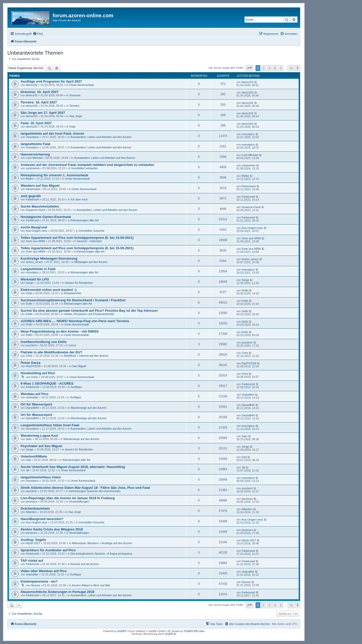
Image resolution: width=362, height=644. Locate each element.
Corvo (72, 345)
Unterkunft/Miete (34, 456)
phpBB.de (171, 634)
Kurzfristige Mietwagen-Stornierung (49, 258)
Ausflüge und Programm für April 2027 (51, 81)
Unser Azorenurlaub (81, 85)
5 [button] (281, 68)
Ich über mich (79, 199)
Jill (28, 470)
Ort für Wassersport (36, 404)
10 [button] (291, 68)
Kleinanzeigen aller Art (85, 220)
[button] (249, 68)
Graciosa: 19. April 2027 (40, 92)
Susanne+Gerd (35, 210)
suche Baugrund (34, 227)
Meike (30, 179)
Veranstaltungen (79, 501)
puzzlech (31, 345)
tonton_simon (34, 262)
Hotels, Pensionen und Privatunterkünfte (89, 314)
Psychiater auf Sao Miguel (41, 446)
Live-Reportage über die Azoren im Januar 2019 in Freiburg (68, 498)
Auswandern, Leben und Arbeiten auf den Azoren (101, 137)
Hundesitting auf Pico (38, 373)
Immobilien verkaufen (85, 168)
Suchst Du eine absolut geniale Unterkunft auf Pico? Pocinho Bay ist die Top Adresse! (89, 311)
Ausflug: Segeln (33, 540)
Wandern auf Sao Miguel (40, 186)
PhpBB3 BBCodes (194, 631)
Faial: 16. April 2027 (36, 123)
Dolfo (29, 293)
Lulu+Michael (34, 158)
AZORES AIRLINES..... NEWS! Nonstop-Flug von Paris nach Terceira (75, 321)
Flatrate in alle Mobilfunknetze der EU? (51, 352)
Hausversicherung (35, 154)
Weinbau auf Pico (35, 394)
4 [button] (275, 68)
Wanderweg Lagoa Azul (39, 436)
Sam (29, 439)
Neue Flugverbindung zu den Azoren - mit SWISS (60, 331)
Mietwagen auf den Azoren (91, 262)
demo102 (32, 85)
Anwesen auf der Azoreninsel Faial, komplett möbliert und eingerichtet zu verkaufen (87, 165)
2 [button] (263, 68)
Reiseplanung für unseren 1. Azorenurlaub (54, 175)
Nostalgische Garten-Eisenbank (46, 217)
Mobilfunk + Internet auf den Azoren (86, 356)
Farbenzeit (33, 199)
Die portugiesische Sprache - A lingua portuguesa (102, 554)
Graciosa (75, 95)
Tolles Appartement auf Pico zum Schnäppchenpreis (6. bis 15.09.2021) (77, 238)
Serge (30, 283)
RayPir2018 (33, 366)
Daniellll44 (32, 408)
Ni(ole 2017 (33, 543)
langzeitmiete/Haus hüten (41, 477)
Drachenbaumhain (35, 508)
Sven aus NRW (35, 241)
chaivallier (32, 397)
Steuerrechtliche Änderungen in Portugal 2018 (57, 592)
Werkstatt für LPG (35, 279)
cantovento (33, 168)
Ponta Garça (31, 363)
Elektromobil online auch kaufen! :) (49, 290)
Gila (28, 460)
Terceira (74, 106)
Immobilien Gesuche (92, 231)
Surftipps (76, 387)
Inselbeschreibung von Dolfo (44, 342)
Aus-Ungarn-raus (37, 231)
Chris (29, 356)
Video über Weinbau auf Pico (44, 571)
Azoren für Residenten (79, 283)
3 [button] (269, 68)
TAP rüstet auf (32, 561)
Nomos (36, 585)
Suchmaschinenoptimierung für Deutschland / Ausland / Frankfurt (73, 300)
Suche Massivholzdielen (40, 206)
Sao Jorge (76, 116)
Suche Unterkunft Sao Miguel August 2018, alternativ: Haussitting (73, 467)
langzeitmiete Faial (35, 144)
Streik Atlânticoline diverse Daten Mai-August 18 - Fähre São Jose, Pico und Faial (85, 488)
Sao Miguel (79, 366)
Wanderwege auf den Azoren (88, 408)
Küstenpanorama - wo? (39, 581)
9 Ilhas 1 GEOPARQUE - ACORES (47, 383)
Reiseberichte (73, 293)
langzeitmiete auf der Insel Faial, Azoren (52, 133)
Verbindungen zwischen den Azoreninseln (95, 491)
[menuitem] (38, 34)
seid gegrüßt (31, 196)
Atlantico (31, 512)
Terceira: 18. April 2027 (39, 102)
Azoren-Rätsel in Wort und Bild (91, 585)
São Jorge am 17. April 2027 (43, 113)
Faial (72, 127)
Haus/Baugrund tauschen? (42, 519)
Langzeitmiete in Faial (38, 269)
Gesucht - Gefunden (89, 241)
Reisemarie (33, 189)
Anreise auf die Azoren (85, 564)
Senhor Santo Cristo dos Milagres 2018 (52, 529)
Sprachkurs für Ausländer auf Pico (48, 550)
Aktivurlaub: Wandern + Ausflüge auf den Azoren (102, 543)
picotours (32, 501)
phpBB (121, 631)
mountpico (32, 137)
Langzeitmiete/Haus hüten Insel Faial (50, 425)
